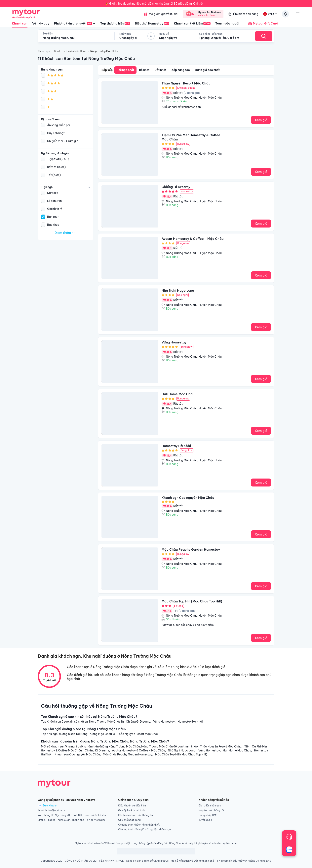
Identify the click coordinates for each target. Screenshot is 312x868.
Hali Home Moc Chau (237, 750)
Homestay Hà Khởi (190, 722)
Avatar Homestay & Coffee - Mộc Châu (138, 750)
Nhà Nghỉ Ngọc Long (182, 750)
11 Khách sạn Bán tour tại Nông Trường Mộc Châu (86, 58)
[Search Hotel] (264, 36)
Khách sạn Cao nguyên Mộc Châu (77, 754)
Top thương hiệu (115, 23)
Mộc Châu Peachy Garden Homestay (128, 754)
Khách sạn (20, 25)
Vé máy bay (41, 23)
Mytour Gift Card (261, 24)
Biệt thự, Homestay (152, 23)
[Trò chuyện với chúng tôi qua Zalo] (289, 850)
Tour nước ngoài (227, 23)
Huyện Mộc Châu (76, 51)
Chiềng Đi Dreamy (138, 722)
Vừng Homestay (164, 722)
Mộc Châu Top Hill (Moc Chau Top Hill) (181, 754)
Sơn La (58, 51)
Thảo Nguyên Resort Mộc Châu (138, 734)
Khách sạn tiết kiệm (192, 23)
